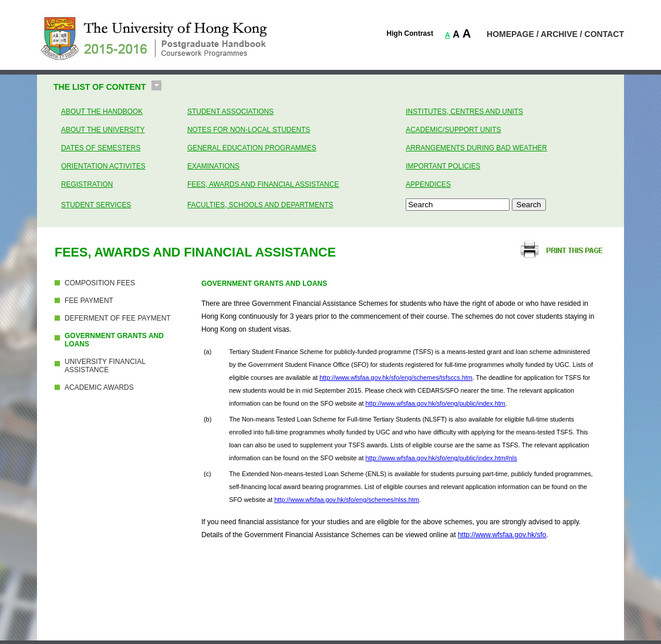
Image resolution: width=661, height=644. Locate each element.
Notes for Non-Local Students (249, 130)
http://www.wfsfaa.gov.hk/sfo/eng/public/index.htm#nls (441, 458)
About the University (103, 130)
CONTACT (604, 34)
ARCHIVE (559, 34)
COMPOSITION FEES (100, 283)
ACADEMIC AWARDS (99, 387)
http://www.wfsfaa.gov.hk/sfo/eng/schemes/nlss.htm (347, 500)
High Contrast (410, 33)
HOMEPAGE (510, 34)
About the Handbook (102, 112)
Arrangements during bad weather (476, 148)
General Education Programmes (252, 148)
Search (529, 205)
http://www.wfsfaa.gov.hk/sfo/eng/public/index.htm (436, 403)
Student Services (96, 205)
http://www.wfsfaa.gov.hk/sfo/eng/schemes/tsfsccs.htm (396, 377)
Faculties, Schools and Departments (260, 205)
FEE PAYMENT (89, 301)
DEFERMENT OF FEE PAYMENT (118, 318)
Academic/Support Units (453, 130)
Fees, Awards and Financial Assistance (263, 184)
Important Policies (443, 166)
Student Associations (230, 112)
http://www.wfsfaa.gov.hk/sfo (502, 535)
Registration (87, 184)
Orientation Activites (103, 166)
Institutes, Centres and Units (464, 112)
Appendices (428, 184)
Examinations (213, 166)
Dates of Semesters (101, 148)
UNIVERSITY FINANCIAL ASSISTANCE (105, 366)
